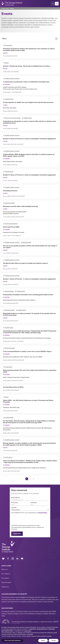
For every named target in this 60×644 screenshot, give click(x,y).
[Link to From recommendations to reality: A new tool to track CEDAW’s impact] (30, 354)
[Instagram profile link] (13, 559)
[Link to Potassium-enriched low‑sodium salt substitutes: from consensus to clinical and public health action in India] (30, 51)
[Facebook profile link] (8, 559)
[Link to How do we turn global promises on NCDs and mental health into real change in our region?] (30, 248)
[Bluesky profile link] (3, 559)
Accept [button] (54, 640)
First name (14, 503)
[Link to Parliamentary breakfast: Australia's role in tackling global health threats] (30, 297)
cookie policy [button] (28, 631)
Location (14, 508)
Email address (16, 498)
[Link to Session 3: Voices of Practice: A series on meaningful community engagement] (30, 140)
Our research (6, 574)
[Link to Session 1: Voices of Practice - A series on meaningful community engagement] (30, 280)
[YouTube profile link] (22, 559)
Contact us (5, 587)
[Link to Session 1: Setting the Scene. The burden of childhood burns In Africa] (30, 67)
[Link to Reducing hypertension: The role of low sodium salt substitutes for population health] (30, 374)
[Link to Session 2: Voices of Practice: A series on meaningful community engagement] (30, 176)
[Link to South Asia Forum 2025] (30, 230)
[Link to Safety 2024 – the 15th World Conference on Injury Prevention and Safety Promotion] (30, 404)
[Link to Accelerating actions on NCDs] (30, 389)
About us (4, 569)
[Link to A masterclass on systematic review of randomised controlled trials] (30, 85)
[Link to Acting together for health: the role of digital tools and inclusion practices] (30, 105)
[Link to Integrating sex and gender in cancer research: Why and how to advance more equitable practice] (30, 123)
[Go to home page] (12, 4)
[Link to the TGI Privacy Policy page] (43, 513)
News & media (5, 8)
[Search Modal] (53, 4)
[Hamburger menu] (57, 4)
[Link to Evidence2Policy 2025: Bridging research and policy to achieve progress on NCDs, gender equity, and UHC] (30, 158)
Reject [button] (43, 640)
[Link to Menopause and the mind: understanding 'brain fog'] (30, 210)
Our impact (5, 578)
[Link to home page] (8, 547)
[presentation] (25, 519)
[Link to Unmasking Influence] (30, 192)
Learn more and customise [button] (12, 640)
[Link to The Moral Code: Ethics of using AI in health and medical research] (30, 264)
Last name (34, 503)
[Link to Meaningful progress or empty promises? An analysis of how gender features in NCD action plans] (30, 315)
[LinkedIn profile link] (17, 559)
